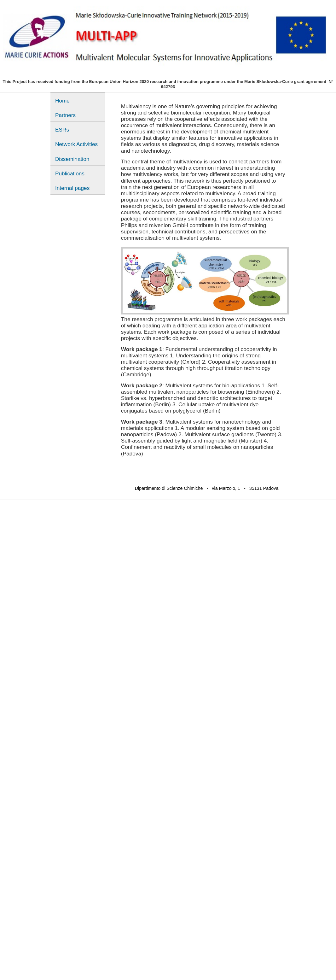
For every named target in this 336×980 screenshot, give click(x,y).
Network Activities (76, 144)
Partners (65, 115)
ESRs (62, 130)
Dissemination (72, 159)
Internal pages (72, 188)
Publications (70, 173)
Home (62, 101)
